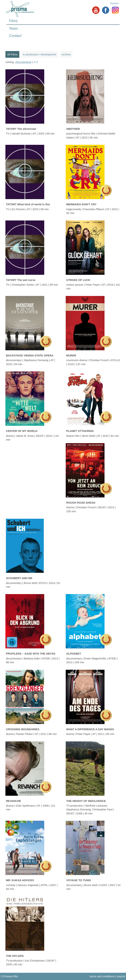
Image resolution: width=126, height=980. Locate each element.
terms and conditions (102, 976)
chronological (23, 62)
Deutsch (114, 3)
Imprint (121, 976)
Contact (15, 36)
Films (13, 21)
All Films (12, 54)
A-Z (36, 62)
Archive (66, 54)
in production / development (40, 54)
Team (13, 28)
